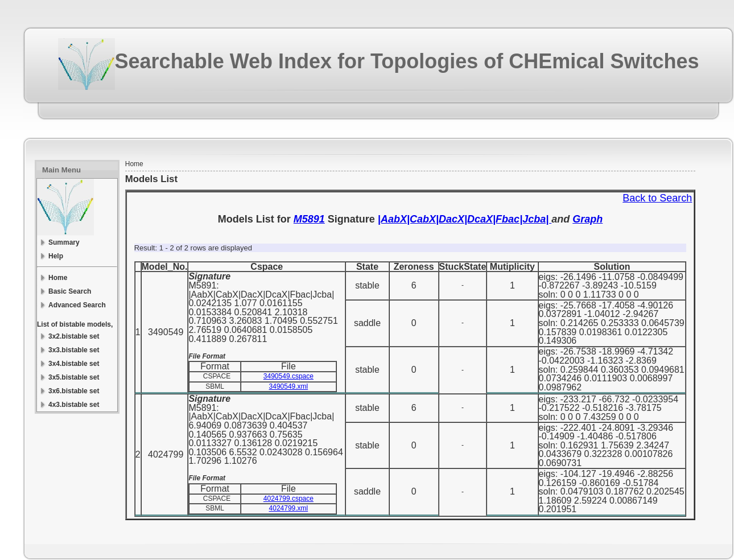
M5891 (309, 219)
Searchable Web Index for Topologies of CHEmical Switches (407, 61)
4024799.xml (289, 508)
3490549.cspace (288, 376)
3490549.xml (289, 386)
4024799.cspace (288, 499)
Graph (587, 219)
